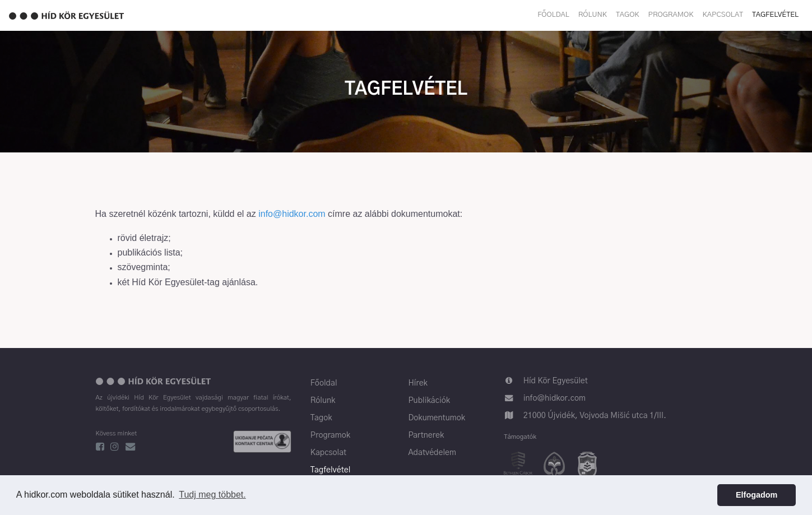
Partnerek (426, 435)
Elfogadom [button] (757, 495)
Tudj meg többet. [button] (212, 495)
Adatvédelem (432, 453)
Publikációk (429, 401)
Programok (671, 15)
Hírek (417, 383)
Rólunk (593, 15)
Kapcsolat (723, 15)
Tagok (628, 15)
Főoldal (553, 15)
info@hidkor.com (292, 214)
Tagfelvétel (775, 15)
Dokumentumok (437, 418)
